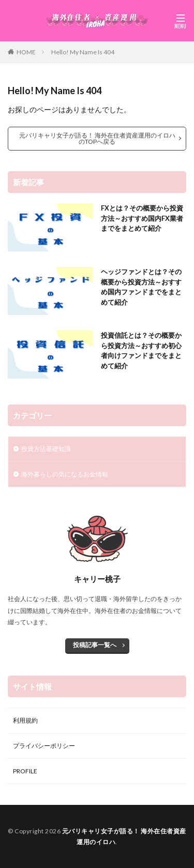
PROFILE (25, 771)
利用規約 (25, 720)
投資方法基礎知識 (46, 449)
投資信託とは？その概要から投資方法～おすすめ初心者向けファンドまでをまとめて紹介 (141, 350)
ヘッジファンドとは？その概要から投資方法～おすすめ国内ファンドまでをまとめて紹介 (141, 287)
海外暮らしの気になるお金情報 (65, 474)
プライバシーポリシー (44, 746)
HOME (26, 52)
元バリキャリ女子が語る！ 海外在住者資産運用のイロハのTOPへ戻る (97, 138)
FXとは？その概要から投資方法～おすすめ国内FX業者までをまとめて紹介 (142, 218)
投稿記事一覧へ (95, 645)
